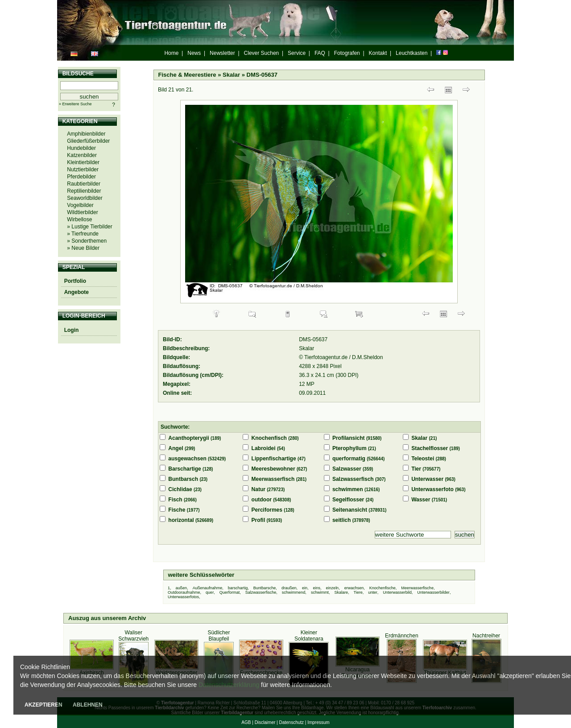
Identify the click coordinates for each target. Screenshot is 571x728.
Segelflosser (348, 500)
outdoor (262, 500)
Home (171, 53)
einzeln (333, 588)
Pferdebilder (81, 177)
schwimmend (294, 592)
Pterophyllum (350, 448)
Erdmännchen (402, 636)
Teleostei (423, 459)
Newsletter (222, 53)
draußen (289, 588)
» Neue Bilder (83, 248)
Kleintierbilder (83, 162)
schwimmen (348, 489)
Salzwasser (347, 469)
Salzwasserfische (261, 592)
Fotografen (347, 53)
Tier (416, 469)
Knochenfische (383, 588)
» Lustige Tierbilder (89, 227)
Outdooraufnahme (184, 592)
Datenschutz (291, 722)
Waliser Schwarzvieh (133, 636)
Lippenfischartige (274, 459)
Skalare (341, 592)
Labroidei (264, 448)
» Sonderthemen (87, 241)
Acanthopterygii (188, 438)
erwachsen (354, 588)
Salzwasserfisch (353, 479)
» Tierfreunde (83, 234)
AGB (246, 722)
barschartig (238, 588)
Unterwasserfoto (432, 489)
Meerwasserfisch (273, 479)
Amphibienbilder (86, 134)
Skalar (231, 75)
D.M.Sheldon (367, 357)
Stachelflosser (430, 448)
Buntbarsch (183, 479)
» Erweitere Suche (75, 104)
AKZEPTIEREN (43, 705)
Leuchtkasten (412, 53)
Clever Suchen (262, 53)
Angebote (77, 292)
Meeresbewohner (273, 469)
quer (210, 592)
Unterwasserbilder (433, 592)
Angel (176, 448)
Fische (177, 510)
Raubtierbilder (84, 184)
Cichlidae (180, 489)
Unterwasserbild (397, 592)
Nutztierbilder (83, 170)
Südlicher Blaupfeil (219, 636)
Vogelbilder (80, 205)
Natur (259, 489)
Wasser (421, 500)
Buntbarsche (265, 588)
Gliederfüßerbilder (88, 141)
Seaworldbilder (85, 198)
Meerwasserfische (417, 588)
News (194, 53)
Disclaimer (265, 722)
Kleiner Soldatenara (309, 636)
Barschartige (184, 469)
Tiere (358, 592)
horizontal (181, 520)
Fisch (175, 500)
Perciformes (267, 510)
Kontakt (378, 53)
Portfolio (75, 281)
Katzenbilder (82, 155)
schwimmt (320, 592)
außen (182, 588)
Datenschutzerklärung (229, 685)
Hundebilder (81, 148)
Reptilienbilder (84, 191)
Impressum (318, 722)
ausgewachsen (187, 459)
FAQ (320, 53)
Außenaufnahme (208, 588)
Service (297, 53)
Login (72, 330)
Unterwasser (427, 479)
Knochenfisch (269, 438)
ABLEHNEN (88, 705)
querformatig (349, 459)
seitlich (341, 520)
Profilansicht (349, 438)
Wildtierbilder (82, 212)
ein (305, 588)
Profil (259, 520)
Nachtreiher (486, 636)
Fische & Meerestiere (187, 75)
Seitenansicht (350, 510)
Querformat (230, 592)
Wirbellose (79, 219)
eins (317, 588)
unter (373, 592)
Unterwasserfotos (183, 597)
